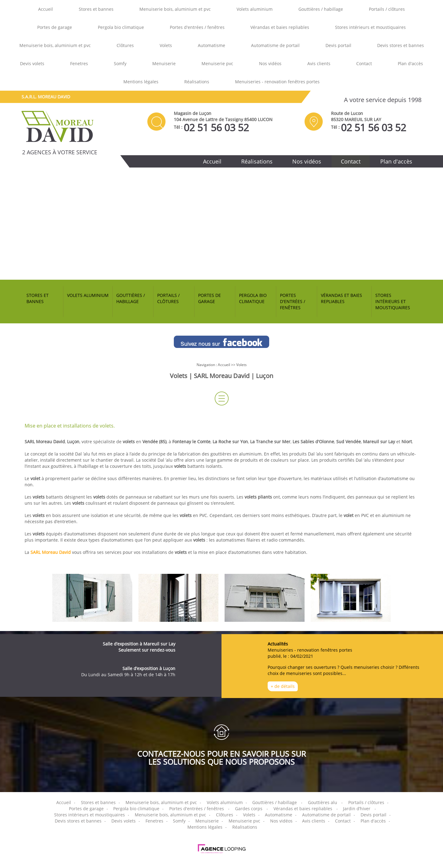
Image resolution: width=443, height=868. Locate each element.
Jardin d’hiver (357, 809)
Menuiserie (164, 63)
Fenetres (79, 63)
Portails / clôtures (387, 9)
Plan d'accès (410, 63)
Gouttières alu (323, 802)
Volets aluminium (255, 9)
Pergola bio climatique (121, 27)
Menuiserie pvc (217, 63)
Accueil (46, 9)
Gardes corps (249, 809)
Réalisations (197, 82)
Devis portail (338, 45)
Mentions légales (141, 82)
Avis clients (319, 63)
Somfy (120, 63)
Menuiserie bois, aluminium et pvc (175, 9)
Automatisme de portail (275, 45)
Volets (166, 45)
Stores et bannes (96, 9)
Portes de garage (55, 27)
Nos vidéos (270, 63)
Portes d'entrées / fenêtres (197, 27)
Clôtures (125, 45)
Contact (364, 63)
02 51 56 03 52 (216, 128)
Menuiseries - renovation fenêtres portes (277, 82)
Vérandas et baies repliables (280, 27)
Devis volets (32, 63)
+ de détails (283, 686)
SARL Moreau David (51, 552)
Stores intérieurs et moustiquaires (370, 27)
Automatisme (212, 45)
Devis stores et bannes (401, 45)
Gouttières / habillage (321, 9)
